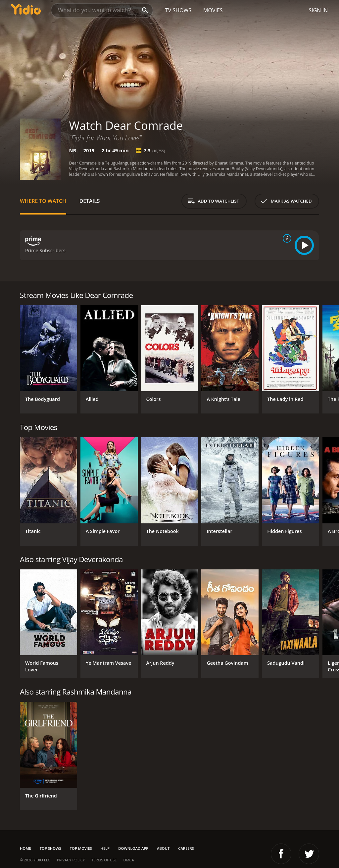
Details (90, 201)
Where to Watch (43, 201)
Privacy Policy (71, 860)
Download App (133, 848)
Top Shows (50, 848)
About (163, 848)
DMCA (128, 860)
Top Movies (81, 848)
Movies (213, 10)
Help (105, 848)
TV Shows (178, 10)
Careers (186, 848)
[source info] (286, 238)
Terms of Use (104, 860)
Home (25, 848)
